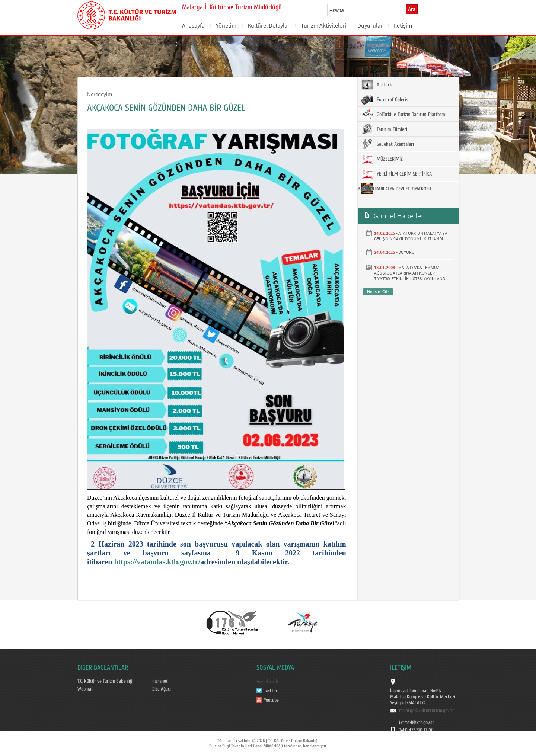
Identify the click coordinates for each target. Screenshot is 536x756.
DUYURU (406, 252)
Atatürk (377, 84)
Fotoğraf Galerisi (385, 99)
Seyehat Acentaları (388, 144)
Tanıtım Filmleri (384, 129)
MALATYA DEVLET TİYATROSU (396, 189)
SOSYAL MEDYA (201, 44)
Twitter (271, 691)
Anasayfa (193, 25)
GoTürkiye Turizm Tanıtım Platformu (405, 114)
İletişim (403, 25)
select (404, 10)
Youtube (271, 700)
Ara (412, 9)
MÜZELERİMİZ (382, 159)
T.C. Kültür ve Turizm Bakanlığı (105, 681)
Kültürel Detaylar (269, 25)
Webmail (85, 689)
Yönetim (226, 25)
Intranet (160, 681)
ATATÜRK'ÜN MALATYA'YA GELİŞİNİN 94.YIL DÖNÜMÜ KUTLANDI (411, 236)
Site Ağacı (162, 689)
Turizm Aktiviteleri (323, 25)
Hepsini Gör (378, 291)
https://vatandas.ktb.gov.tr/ (157, 562)
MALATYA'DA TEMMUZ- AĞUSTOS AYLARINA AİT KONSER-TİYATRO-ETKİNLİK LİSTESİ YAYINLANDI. (411, 273)
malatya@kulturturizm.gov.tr (427, 711)
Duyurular (370, 25)
